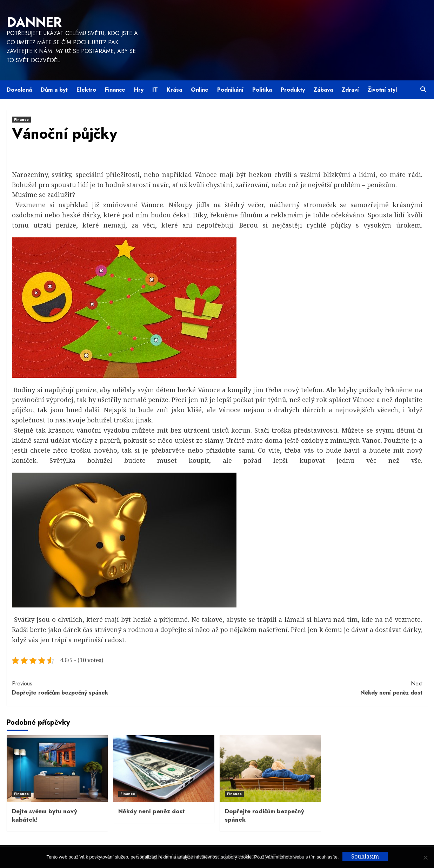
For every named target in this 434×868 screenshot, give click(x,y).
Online (200, 90)
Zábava (323, 90)
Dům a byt (54, 90)
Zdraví (350, 90)
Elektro (86, 90)
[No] (425, 857)
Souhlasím (365, 856)
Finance (115, 90)
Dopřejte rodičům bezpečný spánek (115, 688)
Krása (174, 90)
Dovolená (19, 90)
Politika (262, 90)
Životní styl (382, 90)
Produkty (293, 90)
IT (155, 90)
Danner (34, 22)
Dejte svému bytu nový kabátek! (45, 815)
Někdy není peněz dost (320, 688)
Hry (139, 90)
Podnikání (230, 90)
